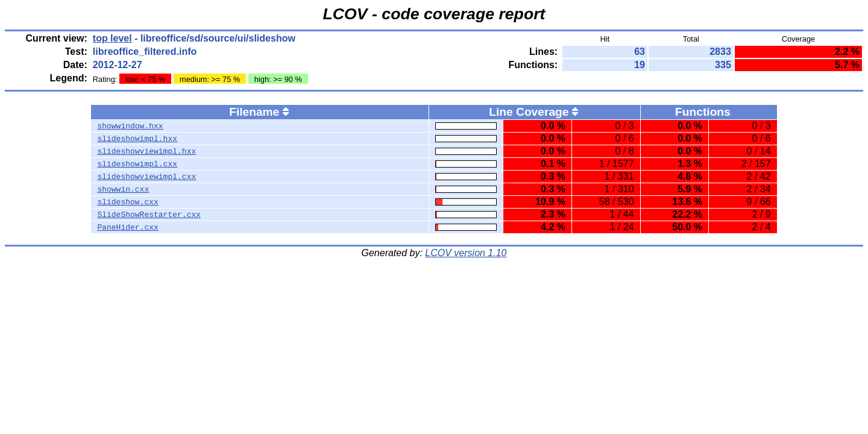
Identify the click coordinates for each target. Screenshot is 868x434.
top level (112, 38)
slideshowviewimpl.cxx (146, 177)
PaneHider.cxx (127, 227)
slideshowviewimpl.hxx (146, 151)
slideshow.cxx (127, 202)
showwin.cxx (123, 189)
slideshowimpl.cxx (137, 164)
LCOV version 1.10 (466, 253)
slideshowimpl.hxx (137, 139)
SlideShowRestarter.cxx (149, 215)
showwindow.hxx (130, 126)
